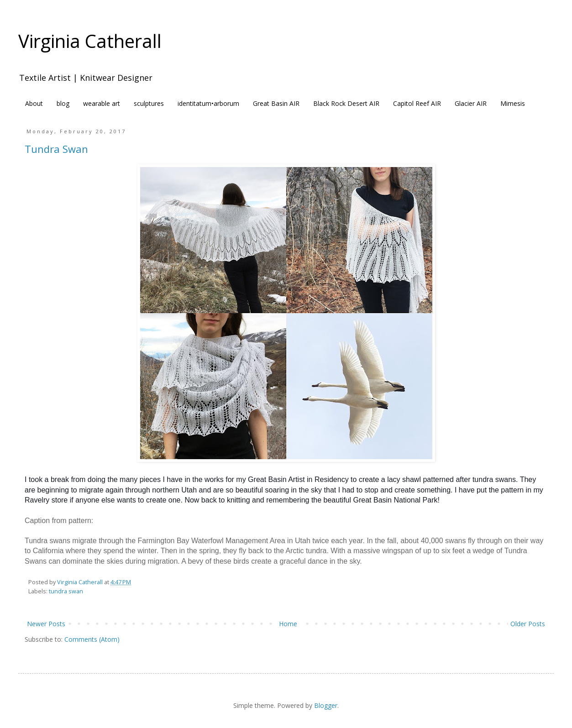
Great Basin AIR (276, 103)
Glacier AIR (471, 103)
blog (63, 103)
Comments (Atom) (92, 639)
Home (288, 624)
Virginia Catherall (90, 41)
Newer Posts (46, 624)
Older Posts (528, 624)
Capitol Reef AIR (417, 103)
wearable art (102, 103)
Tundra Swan (56, 149)
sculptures (149, 103)
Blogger (326, 705)
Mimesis (513, 103)
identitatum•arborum (208, 103)
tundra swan (66, 591)
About (34, 103)
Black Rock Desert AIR (346, 103)
